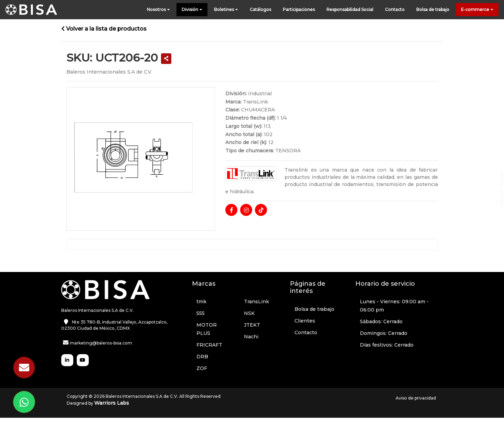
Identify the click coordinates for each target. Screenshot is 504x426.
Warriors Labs (112, 403)
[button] (166, 59)
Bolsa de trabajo (433, 9)
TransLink (256, 302)
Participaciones (299, 9)
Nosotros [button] (158, 10)
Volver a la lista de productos (104, 29)
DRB (202, 357)
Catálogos (260, 9)
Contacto (395, 9)
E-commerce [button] (477, 10)
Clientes (305, 321)
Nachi (251, 337)
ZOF (202, 368)
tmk (201, 302)
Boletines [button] (226, 10)
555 (201, 313)
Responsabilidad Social (350, 9)
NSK (249, 313)
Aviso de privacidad (416, 398)
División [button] (192, 10)
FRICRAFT (209, 345)
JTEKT (252, 325)
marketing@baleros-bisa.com (101, 343)
